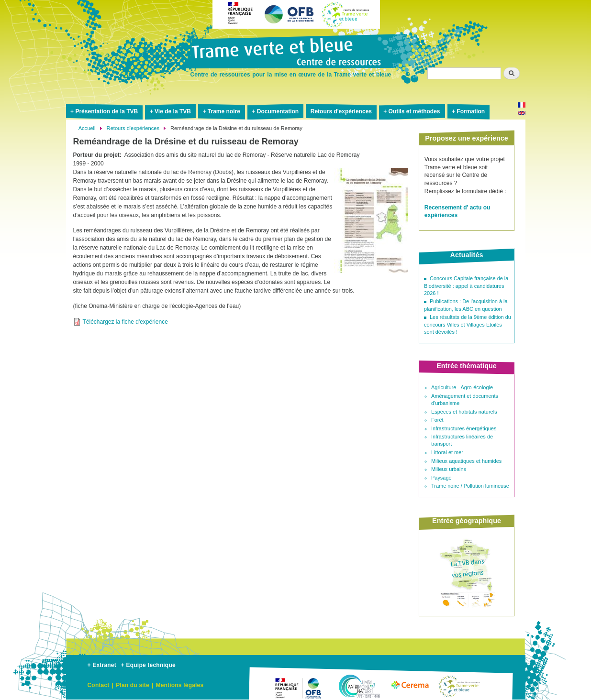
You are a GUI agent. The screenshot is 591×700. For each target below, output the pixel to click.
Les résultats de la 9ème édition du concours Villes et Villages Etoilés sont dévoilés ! (468, 324)
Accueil (87, 128)
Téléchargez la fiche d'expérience (125, 322)
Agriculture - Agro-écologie (462, 387)
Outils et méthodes (414, 111)
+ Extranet (102, 665)
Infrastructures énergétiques (464, 428)
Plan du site (133, 685)
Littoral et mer (447, 452)
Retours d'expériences (341, 111)
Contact (99, 685)
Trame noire (224, 111)
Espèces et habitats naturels (464, 412)
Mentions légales (179, 685)
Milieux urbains (449, 469)
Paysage (441, 478)
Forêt (437, 420)
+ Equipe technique (148, 665)
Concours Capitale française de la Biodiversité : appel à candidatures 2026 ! (466, 286)
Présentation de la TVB (106, 111)
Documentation (278, 111)
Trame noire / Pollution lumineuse (470, 486)
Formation (471, 111)
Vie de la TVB (173, 111)
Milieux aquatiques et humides (466, 461)
